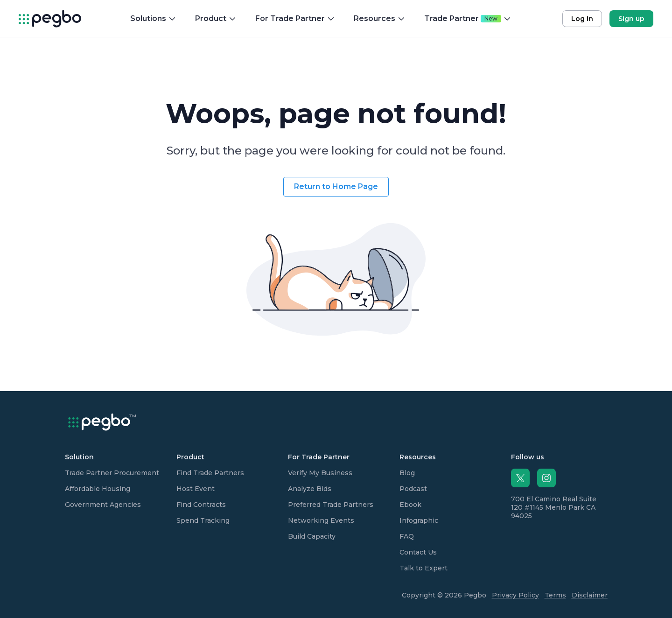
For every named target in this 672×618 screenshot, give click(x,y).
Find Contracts (201, 505)
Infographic (419, 520)
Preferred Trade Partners (331, 505)
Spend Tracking (203, 520)
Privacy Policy (515, 595)
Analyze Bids (310, 489)
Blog (407, 473)
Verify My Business (320, 473)
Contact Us (418, 552)
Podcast (413, 489)
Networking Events (321, 520)
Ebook (410, 505)
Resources (380, 18)
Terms (555, 595)
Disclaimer (590, 595)
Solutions (153, 18)
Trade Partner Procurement (112, 473)
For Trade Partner (295, 18)
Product (216, 18)
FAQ (407, 536)
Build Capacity (312, 536)
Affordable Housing (98, 489)
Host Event (196, 489)
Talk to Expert (423, 568)
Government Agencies (103, 505)
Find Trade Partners (210, 473)
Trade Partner (468, 18)
